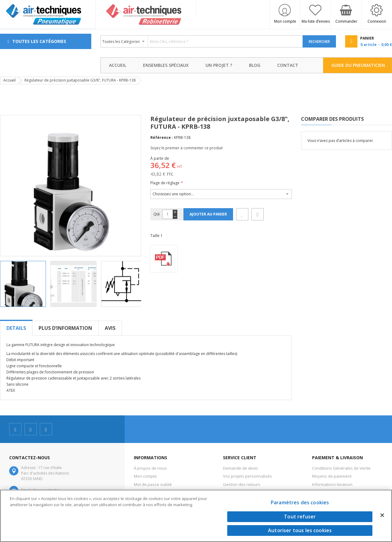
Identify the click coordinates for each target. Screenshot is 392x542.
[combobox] (202, 41)
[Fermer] (382, 515)
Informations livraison (332, 484)
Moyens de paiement (332, 476)
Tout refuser (300, 517)
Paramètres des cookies (300, 502)
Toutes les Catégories (39, 41)
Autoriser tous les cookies (300, 530)
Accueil (9, 80)
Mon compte (285, 21)
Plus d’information (65, 328)
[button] (76, 284)
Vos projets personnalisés (247, 476)
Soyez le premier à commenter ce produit (187, 148)
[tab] (16, 328)
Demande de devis (240, 468)
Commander (346, 21)
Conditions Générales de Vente (341, 468)
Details (16, 328)
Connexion (377, 21)
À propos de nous (150, 468)
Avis (110, 328)
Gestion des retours (242, 484)
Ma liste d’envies (316, 21)
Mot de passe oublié (153, 484)
